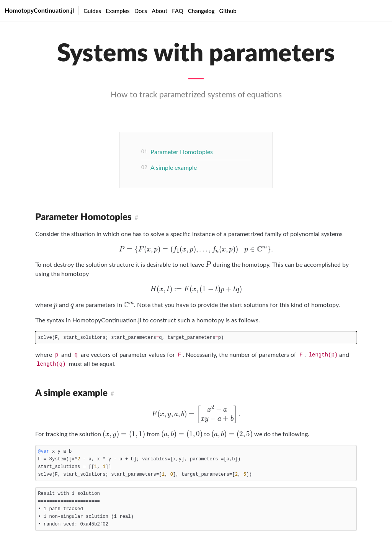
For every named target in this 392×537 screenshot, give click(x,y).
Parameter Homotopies (182, 152)
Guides (92, 11)
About (159, 11)
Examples (118, 11)
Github (228, 11)
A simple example (174, 168)
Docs (141, 11)
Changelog (201, 11)
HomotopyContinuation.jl (39, 10)
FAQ (178, 11)
